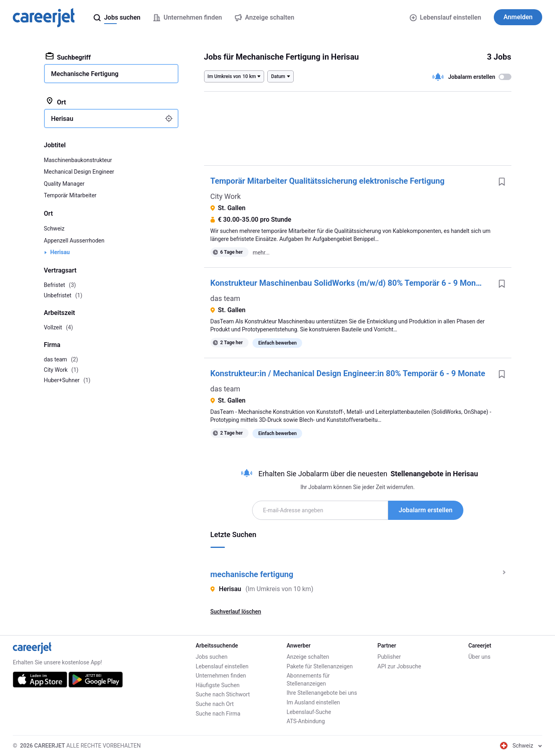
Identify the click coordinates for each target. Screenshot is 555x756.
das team (225, 298)
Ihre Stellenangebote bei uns (322, 693)
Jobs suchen (211, 657)
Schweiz (54, 229)
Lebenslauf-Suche (309, 712)
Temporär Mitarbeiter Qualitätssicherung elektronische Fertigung (328, 181)
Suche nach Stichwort (223, 694)
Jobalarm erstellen (425, 510)
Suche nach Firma (218, 714)
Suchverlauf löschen (236, 612)
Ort (56, 102)
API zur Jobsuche (399, 666)
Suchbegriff (68, 57)
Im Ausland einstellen (313, 702)
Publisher (389, 657)
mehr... (261, 253)
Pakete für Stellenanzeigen (320, 666)
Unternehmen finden (221, 676)
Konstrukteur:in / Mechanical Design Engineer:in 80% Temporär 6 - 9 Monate (348, 373)
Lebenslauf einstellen (446, 17)
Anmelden (518, 17)
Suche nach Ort (215, 704)
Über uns (479, 657)
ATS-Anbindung (306, 721)
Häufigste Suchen (218, 685)
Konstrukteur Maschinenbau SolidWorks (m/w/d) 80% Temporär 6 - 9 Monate (349, 283)
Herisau (60, 252)
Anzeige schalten (308, 657)
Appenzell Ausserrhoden (74, 241)
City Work (226, 196)
